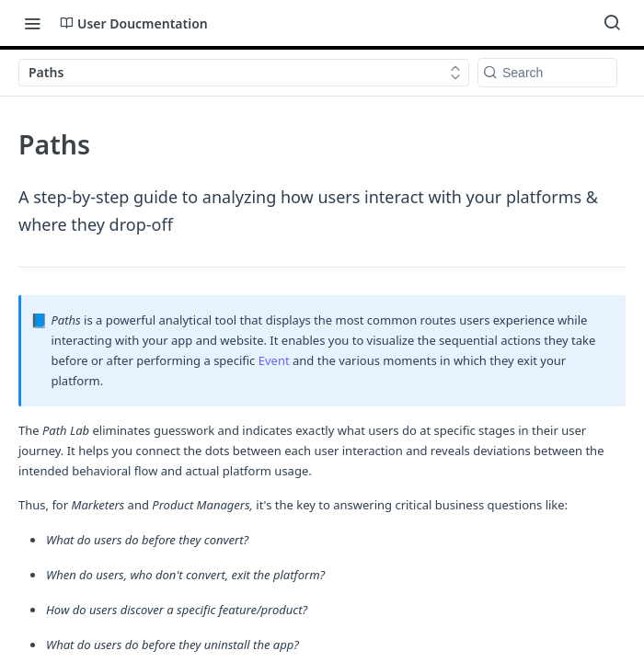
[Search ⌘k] (612, 23)
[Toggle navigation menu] (32, 23)
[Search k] (547, 73)
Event (276, 360)
